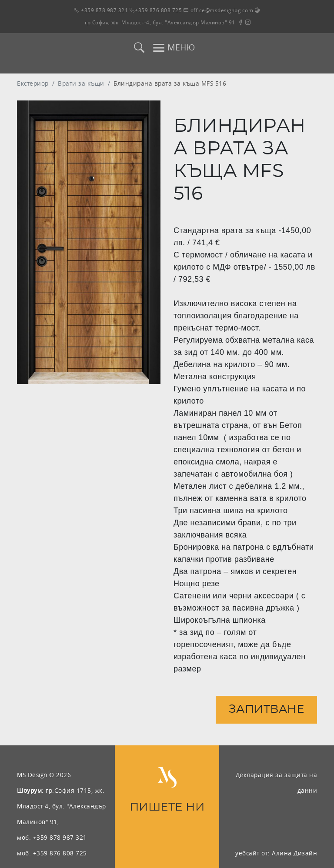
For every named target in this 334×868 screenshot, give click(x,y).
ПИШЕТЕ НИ (167, 807)
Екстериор (33, 83)
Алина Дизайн (294, 853)
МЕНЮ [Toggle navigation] (174, 48)
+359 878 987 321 (101, 10)
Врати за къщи (81, 83)
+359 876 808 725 (156, 10)
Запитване (267, 709)
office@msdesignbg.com (219, 10)
